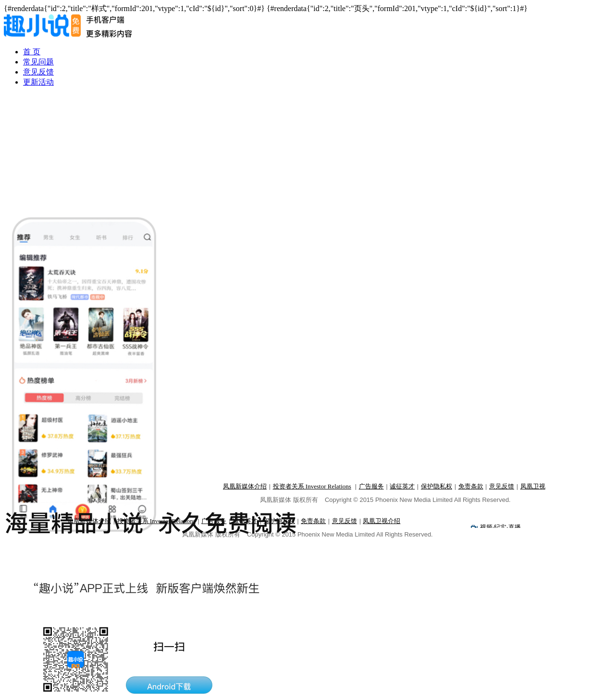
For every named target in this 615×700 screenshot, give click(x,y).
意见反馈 (38, 72)
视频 (486, 527)
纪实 (500, 527)
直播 (515, 527)
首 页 (32, 52)
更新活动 (38, 82)
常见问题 (38, 62)
